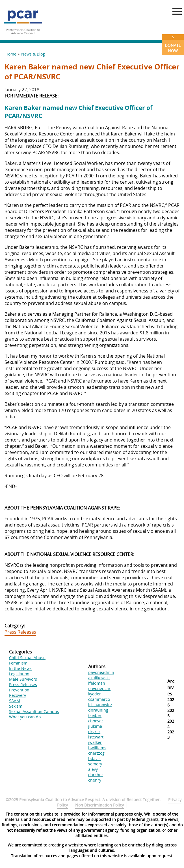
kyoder (95, 694)
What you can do (25, 717)
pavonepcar (99, 688)
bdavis (94, 758)
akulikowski (99, 678)
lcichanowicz (100, 705)
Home (11, 54)
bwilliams (97, 748)
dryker (94, 732)
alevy (93, 769)
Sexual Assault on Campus (34, 711)
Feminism (18, 663)
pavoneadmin (101, 672)
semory (95, 764)
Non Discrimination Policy (99, 805)
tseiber (95, 715)
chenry (95, 780)
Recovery (18, 695)
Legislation (19, 674)
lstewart (96, 737)
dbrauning (98, 710)
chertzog (96, 753)
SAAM (15, 701)
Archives (171, 687)
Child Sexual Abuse (27, 658)
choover (96, 721)
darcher (96, 775)
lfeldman (97, 683)
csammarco (99, 699)
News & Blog (33, 54)
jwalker (95, 742)
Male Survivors (23, 679)
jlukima (95, 726)
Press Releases (20, 632)
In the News (20, 668)
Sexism (16, 706)
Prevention (19, 690)
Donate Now (173, 44)
